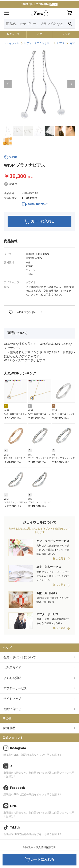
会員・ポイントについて (20, 657)
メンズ (66, 34)
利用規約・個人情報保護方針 (40, 847)
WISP (13, 157)
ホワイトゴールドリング (63, 414)
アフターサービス (15, 688)
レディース (13, 34)
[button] (8, 84)
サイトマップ (12, 699)
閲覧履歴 (9, 728)
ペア (40, 34)
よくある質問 (12, 678)
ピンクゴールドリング (15, 458)
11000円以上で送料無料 (39, 4)
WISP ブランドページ (25, 312)
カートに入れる (39, 221)
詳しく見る (59, 559)
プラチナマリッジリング (39, 458)
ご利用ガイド (12, 668)
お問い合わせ (12, 709)
